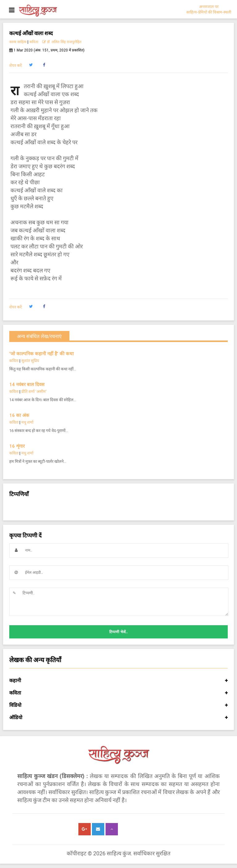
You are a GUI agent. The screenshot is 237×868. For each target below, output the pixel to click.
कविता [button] (118, 693)
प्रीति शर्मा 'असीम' (34, 391)
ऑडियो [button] (118, 718)
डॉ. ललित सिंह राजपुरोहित (62, 42)
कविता (34, 42)
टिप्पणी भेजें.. (118, 632)
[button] (31, 65)
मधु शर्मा (27, 422)
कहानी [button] (118, 681)
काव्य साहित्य (18, 42)
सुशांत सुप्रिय (30, 361)
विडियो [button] (118, 705)
